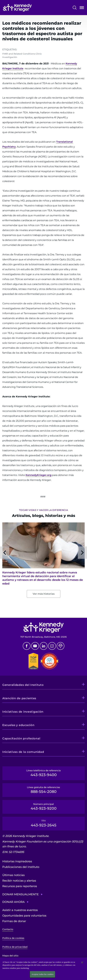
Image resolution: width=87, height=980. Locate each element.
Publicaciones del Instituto (21, 867)
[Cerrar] (82, 962)
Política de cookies (13, 938)
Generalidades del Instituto (23, 685)
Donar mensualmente (20, 894)
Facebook (27, 646)
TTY (43, 823)
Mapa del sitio (10, 956)
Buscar (75, 8)
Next (82, 553)
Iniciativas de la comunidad (23, 752)
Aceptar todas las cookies (43, 974)
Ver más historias (44, 594)
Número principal (43, 807)
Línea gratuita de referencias (43, 790)
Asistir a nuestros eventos (20, 910)
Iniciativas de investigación (23, 712)
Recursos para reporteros (20, 886)
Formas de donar (14, 921)
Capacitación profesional (21, 739)
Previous (5, 553)
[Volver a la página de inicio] (17, 8)
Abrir (82, 8)
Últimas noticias (13, 875)
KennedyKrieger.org (38, 475)
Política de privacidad (15, 947)
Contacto (8, 929)
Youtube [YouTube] (35, 646)
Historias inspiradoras (17, 861)
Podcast (61, 646)
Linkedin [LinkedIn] (44, 646)
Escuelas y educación (18, 725)
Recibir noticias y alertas (19, 881)
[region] (43, 969)
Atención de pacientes (19, 698)
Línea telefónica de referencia (43, 773)
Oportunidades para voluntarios (24, 916)
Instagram (52, 646)
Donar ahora (13, 902)
